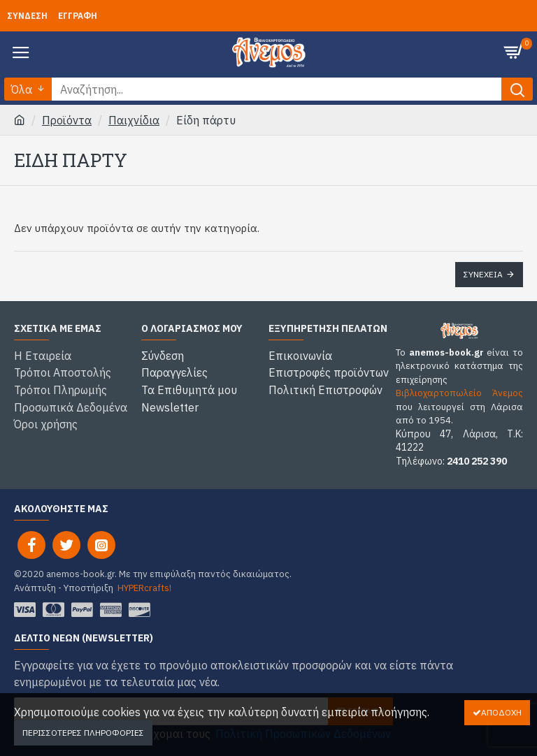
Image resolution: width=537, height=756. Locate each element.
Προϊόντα (67, 120)
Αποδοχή (501, 712)
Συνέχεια (483, 274)
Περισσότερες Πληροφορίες (83, 733)
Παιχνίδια (134, 120)
